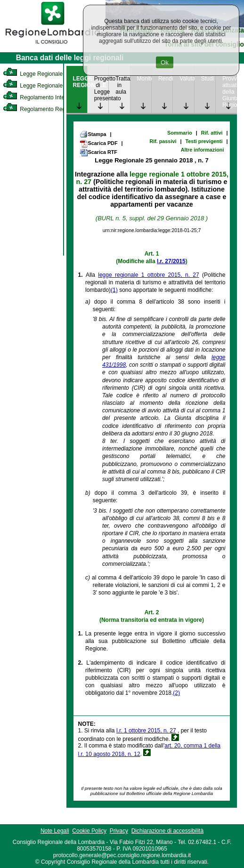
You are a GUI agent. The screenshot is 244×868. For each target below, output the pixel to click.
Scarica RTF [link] (98, 153)
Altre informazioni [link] (203, 150)
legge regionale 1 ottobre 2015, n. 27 (148, 275)
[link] (53, 45)
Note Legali (55, 831)
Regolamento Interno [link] (38, 97)
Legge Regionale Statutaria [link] (46, 86)
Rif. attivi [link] (212, 133)
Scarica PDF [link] (99, 144)
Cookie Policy (89, 831)
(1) (114, 290)
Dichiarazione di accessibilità (167, 831)
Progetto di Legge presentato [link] (101, 88)
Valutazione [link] (187, 79)
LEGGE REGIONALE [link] (80, 82)
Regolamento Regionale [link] (42, 109)
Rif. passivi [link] (163, 141)
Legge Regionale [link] (33, 74)
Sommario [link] (180, 133)
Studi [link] (207, 79)
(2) (176, 693)
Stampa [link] (93, 134)
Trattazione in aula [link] (122, 85)
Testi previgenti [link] (204, 141)
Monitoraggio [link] (144, 79)
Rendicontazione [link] (165, 79)
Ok (165, 62)
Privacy (119, 831)
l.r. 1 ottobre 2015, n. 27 (146, 731)
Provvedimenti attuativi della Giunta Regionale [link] (229, 92)
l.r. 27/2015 (171, 261)
